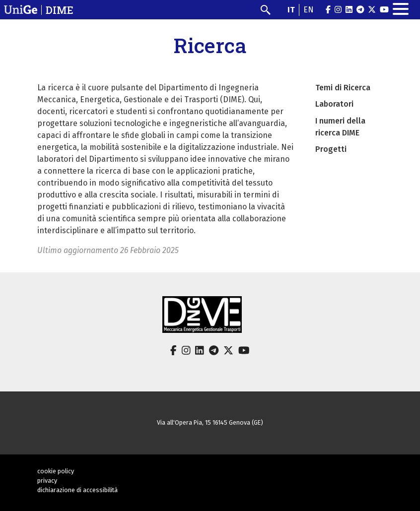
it (291, 10)
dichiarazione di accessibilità (77, 490)
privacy (47, 480)
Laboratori (334, 104)
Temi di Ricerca (343, 88)
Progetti (331, 149)
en (309, 10)
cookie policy (56, 471)
